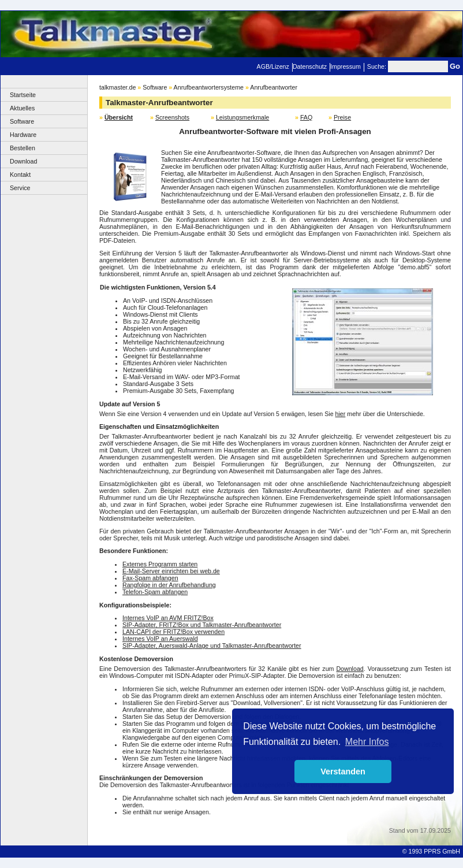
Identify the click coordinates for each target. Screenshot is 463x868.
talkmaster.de (117, 87)
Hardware (23, 135)
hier (341, 414)
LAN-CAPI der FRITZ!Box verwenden (173, 632)
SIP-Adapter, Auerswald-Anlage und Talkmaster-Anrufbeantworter (212, 646)
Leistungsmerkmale (242, 117)
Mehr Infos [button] (367, 742)
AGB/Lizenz (273, 66)
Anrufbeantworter (274, 87)
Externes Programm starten (160, 564)
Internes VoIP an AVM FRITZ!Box (168, 618)
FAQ (306, 117)
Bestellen (23, 148)
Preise (342, 117)
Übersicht (119, 117)
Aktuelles (22, 108)
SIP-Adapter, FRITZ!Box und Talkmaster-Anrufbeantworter (202, 625)
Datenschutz (310, 66)
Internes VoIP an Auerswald (160, 639)
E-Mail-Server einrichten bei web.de (171, 571)
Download (23, 161)
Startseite (23, 95)
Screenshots (172, 117)
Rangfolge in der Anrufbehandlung (169, 585)
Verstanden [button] (343, 771)
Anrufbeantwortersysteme (209, 87)
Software (22, 121)
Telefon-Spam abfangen (155, 592)
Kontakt (20, 175)
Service (20, 188)
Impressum (346, 66)
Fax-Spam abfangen (150, 578)
